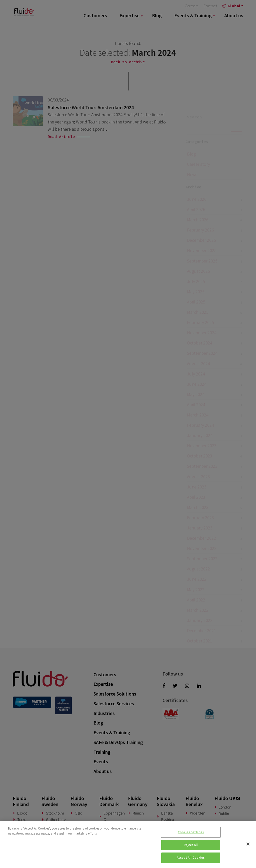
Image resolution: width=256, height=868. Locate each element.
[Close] (248, 844)
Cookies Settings (191, 832)
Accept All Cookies (191, 858)
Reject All (191, 845)
